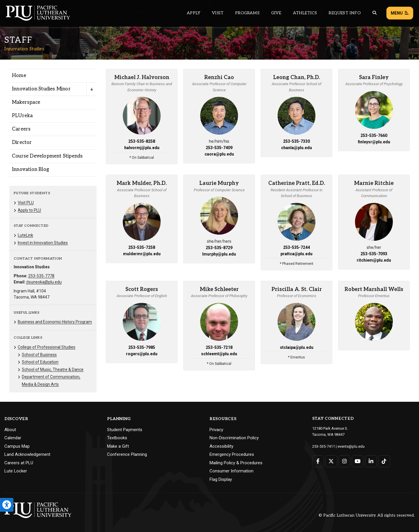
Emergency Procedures (232, 454)
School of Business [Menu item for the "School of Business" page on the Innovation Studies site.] (39, 355)
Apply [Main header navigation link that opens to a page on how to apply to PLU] (193, 13)
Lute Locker (16, 471)
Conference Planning (127, 454)
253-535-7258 (142, 247)
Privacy (216, 430)
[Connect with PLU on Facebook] (318, 461)
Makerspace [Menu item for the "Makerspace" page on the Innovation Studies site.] (26, 102)
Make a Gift (118, 446)
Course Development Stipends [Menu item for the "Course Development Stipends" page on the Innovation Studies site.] (47, 156)
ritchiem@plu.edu (374, 260)
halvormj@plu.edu (142, 148)
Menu (400, 13)
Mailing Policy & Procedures (236, 463)
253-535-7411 (324, 446)
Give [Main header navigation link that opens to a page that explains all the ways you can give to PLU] (276, 13)
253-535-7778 (41, 276)
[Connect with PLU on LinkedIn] (371, 461)
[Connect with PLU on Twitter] (331, 461)
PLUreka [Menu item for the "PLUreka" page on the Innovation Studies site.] (22, 116)
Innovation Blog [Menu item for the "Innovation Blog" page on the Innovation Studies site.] (31, 169)
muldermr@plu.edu (142, 254)
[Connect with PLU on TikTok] (384, 461)
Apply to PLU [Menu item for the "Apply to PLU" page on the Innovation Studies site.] (29, 210)
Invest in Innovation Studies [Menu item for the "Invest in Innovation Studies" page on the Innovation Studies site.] (43, 243)
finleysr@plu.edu (374, 142)
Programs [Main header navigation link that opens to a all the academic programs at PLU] (247, 13)
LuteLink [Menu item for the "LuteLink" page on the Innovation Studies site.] (25, 235)
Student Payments (125, 430)
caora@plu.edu (219, 154)
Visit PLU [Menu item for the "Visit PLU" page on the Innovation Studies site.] (26, 203)
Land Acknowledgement (27, 454)
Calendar (13, 438)
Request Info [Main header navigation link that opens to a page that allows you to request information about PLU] (345, 13)
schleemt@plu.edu (219, 354)
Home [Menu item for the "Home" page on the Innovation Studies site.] (19, 76)
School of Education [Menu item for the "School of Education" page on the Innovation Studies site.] (40, 362)
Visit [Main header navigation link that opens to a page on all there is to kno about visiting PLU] (218, 13)
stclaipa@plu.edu (297, 347)
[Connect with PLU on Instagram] (345, 461)
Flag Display (221, 479)
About (10, 430)
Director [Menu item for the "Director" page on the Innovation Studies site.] (22, 142)
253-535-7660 (374, 135)
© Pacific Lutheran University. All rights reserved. (367, 515)
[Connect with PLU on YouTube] (358, 461)
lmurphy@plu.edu (219, 254)
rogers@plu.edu (142, 354)
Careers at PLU (19, 463)
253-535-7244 (297, 247)
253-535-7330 (297, 141)
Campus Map (17, 446)
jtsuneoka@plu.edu (44, 282)
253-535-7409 (219, 148)
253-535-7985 (142, 347)
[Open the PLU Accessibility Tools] (7, 505)
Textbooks (117, 438)
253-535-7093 (374, 254)
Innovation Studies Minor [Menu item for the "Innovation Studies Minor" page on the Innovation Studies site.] (41, 89)
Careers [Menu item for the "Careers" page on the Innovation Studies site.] (21, 129)
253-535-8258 (142, 141)
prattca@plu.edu (297, 254)
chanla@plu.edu (297, 148)
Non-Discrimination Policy (234, 438)
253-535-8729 (219, 248)
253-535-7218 (219, 347)
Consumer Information (231, 471)
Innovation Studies (24, 49)
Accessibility (221, 446)
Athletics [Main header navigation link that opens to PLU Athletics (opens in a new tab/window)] (305, 13)
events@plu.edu (351, 446)
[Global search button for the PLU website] (374, 13)
